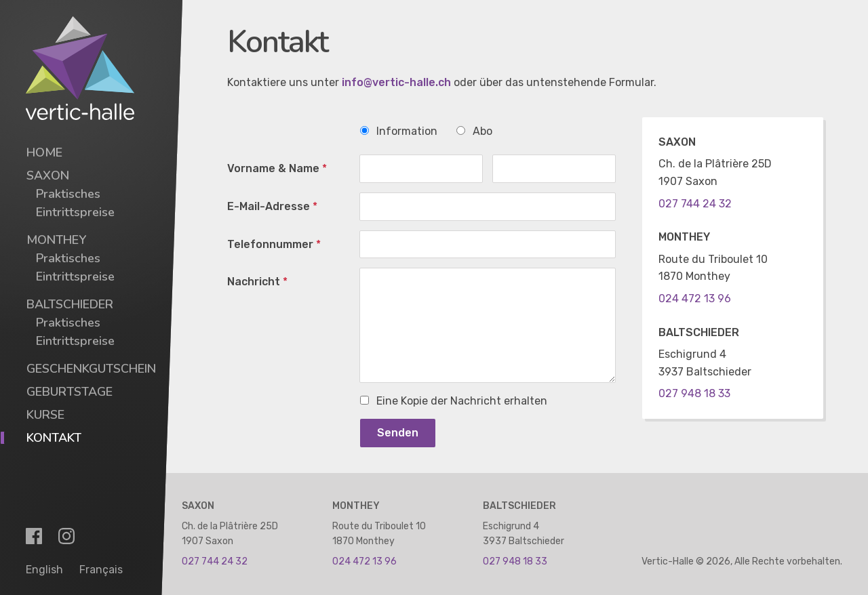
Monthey (56, 240)
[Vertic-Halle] (80, 68)
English (44, 570)
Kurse (45, 415)
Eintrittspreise (75, 212)
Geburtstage (70, 392)
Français (101, 570)
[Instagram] (66, 536)
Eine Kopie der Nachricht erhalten (454, 401)
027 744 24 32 (695, 204)
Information (399, 131)
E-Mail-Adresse (272, 206)
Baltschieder (70, 304)
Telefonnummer (274, 244)
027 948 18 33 (694, 393)
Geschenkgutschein (91, 369)
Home (44, 152)
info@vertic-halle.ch (396, 82)
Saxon (48, 176)
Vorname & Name (277, 168)
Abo (474, 131)
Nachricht (257, 282)
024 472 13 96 (695, 299)
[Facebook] (34, 536)
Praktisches (68, 194)
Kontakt (54, 438)
